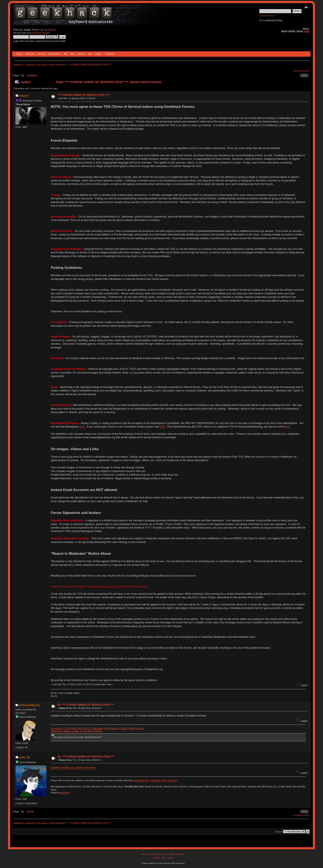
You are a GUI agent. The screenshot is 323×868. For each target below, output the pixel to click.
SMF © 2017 (162, 854)
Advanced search (267, 16)
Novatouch (56, 728)
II (90, 728)
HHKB (132, 728)
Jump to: (279, 832)
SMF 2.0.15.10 (148, 854)
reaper (24, 96)
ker (88, 728)
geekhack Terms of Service (164, 780)
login (42, 30)
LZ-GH (66, 728)
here (82, 427)
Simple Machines (177, 854)
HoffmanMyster (29, 705)
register (52, 30)
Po (85, 728)
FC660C (123, 728)
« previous (298, 71)
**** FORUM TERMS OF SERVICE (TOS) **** (84, 95)
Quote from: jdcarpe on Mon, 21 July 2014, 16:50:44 (76, 731)
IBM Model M (99, 728)
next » (307, 71)
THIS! (307, 31)
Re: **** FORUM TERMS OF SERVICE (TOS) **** (86, 705)
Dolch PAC (77, 728)
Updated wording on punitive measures (73, 768)
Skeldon (140, 728)
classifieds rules (141, 780)
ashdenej (65, 793)
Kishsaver (112, 728)
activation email (40, 33)
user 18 (24, 757)
